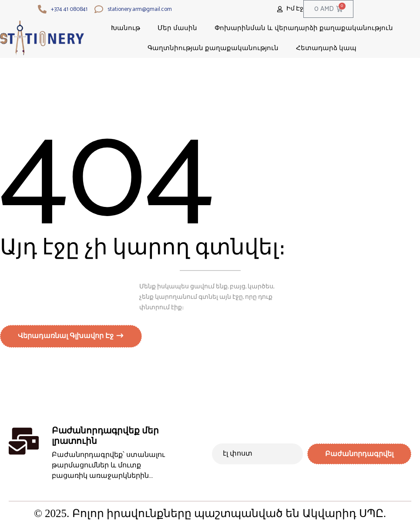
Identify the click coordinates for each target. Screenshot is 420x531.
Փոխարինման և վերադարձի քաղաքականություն (304, 28)
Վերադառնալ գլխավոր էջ (67, 337)
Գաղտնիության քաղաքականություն (213, 48)
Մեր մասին (177, 28)
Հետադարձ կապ (326, 48)
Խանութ (126, 28)
